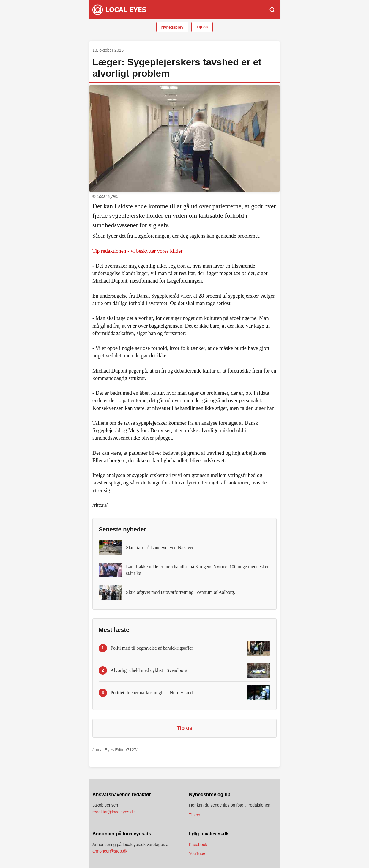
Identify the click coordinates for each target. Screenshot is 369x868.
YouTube (197, 853)
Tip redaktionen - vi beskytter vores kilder (137, 251)
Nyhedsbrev (172, 27)
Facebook (198, 845)
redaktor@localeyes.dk (114, 812)
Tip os (202, 27)
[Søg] (272, 10)
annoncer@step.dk (110, 851)
